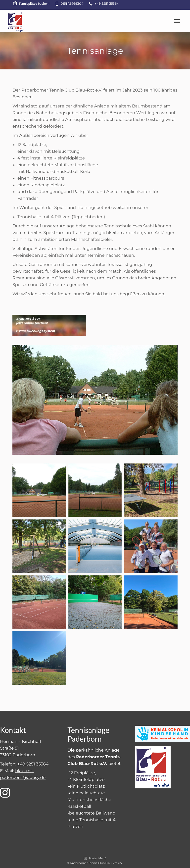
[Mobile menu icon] (177, 21)
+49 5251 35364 (107, 3)
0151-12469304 (72, 3)
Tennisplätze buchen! (31, 3)
